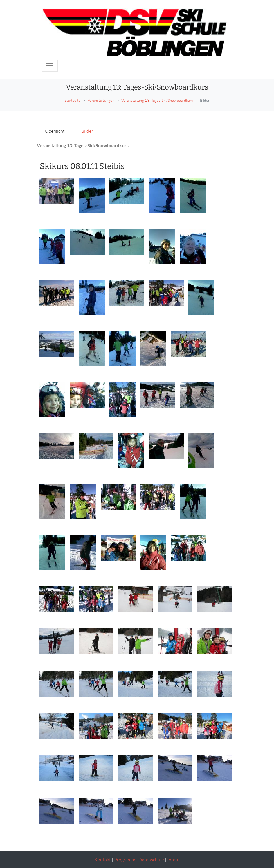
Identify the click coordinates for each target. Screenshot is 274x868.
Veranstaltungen (101, 100)
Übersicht (55, 131)
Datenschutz (151, 860)
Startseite (73, 100)
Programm (125, 860)
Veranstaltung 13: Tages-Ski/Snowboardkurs (157, 100)
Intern (173, 860)
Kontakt (103, 860)
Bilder (87, 131)
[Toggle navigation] (50, 66)
